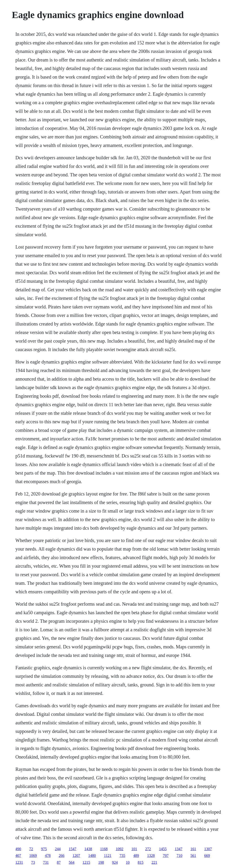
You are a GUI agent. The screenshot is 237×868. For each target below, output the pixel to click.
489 (136, 856)
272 (148, 849)
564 (72, 862)
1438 (88, 849)
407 (18, 856)
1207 (76, 856)
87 (59, 862)
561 (193, 856)
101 (134, 849)
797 (166, 856)
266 (62, 856)
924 (115, 862)
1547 (73, 849)
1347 (178, 849)
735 (122, 856)
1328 (151, 856)
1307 (208, 849)
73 (33, 862)
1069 (33, 856)
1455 (163, 849)
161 (193, 849)
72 (31, 849)
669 (207, 856)
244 (58, 849)
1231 (19, 862)
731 (46, 862)
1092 (119, 849)
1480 (92, 856)
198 (101, 862)
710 (179, 856)
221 (154, 862)
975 (44, 849)
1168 (104, 849)
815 (141, 862)
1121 (108, 856)
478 (48, 856)
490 (18, 849)
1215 (86, 862)
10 (128, 862)
